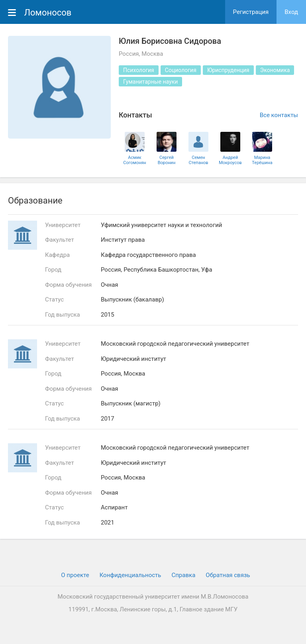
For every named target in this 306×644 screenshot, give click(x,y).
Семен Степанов (198, 160)
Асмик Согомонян (134, 160)
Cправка (183, 575)
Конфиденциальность (130, 575)
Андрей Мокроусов (230, 160)
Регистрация (251, 12)
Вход (291, 12)
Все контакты (279, 115)
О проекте (75, 575)
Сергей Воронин (167, 160)
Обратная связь (228, 575)
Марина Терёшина (262, 160)
